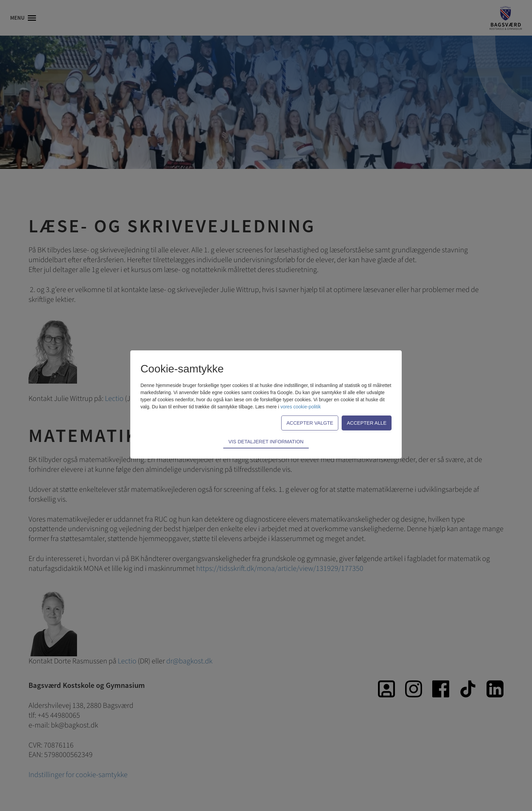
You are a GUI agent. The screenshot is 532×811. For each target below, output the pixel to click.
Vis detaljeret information (266, 442)
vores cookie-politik (300, 407)
